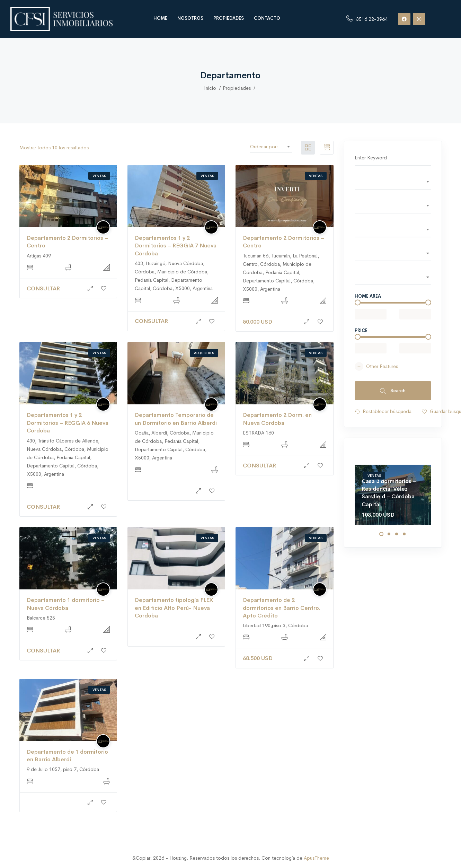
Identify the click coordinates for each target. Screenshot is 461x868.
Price (361, 330)
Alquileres (204, 353)
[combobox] (286, 147)
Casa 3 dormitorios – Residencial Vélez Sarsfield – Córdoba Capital (389, 493)
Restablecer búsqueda (383, 412)
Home (160, 18)
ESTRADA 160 (258, 433)
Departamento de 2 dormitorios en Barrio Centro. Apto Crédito (282, 608)
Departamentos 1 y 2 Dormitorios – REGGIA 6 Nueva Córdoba (68, 423)
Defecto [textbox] (284, 147)
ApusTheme (316, 858)
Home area (368, 296)
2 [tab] (389, 534)
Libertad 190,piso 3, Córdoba (275, 625)
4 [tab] (404, 534)
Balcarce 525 (41, 618)
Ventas (99, 176)
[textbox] (393, 182)
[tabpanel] (393, 495)
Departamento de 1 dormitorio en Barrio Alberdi (67, 756)
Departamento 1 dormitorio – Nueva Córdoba (66, 604)
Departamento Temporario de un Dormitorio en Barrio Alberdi (176, 419)
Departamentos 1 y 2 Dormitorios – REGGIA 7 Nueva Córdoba (176, 246)
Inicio (210, 88)
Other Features (376, 366)
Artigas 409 (39, 256)
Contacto (267, 18)
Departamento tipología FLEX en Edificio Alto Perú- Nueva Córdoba (174, 608)
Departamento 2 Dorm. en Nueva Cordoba (277, 419)
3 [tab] (397, 534)
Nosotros (190, 18)
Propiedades (229, 18)
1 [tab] (381, 534)
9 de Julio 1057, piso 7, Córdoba (63, 769)
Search (393, 391)
